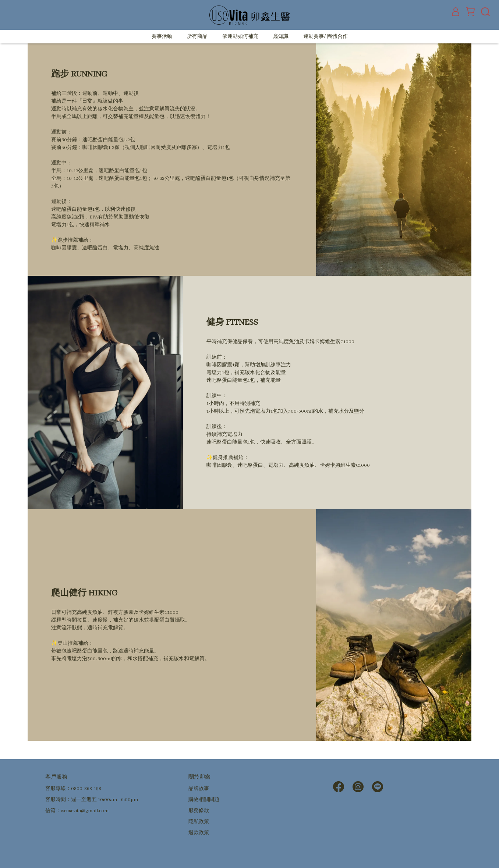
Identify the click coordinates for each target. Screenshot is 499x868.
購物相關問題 (204, 800)
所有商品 (197, 37)
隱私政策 (199, 822)
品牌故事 (199, 789)
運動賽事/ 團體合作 (325, 37)
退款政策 (199, 833)
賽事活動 (162, 37)
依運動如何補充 (240, 37)
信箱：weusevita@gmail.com (77, 811)
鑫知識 (281, 37)
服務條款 (199, 811)
